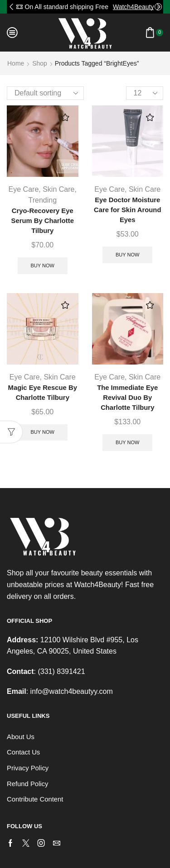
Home (16, 63)
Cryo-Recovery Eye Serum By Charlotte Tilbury (43, 221)
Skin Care (58, 189)
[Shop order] (45, 93)
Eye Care (24, 189)
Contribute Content (35, 799)
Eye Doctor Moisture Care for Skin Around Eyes (127, 210)
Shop (40, 63)
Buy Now (42, 266)
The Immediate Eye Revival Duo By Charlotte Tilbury (127, 398)
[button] (11, 7)
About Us (21, 737)
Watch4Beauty (134, 7)
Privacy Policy (28, 768)
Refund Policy (27, 784)
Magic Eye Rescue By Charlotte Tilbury (43, 393)
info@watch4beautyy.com (72, 691)
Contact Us (23, 752)
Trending (42, 200)
